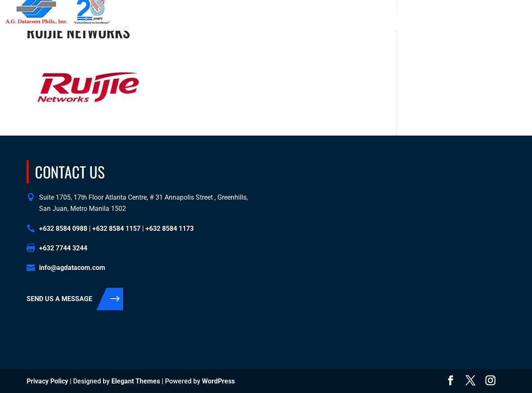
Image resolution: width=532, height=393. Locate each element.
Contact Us (388, 23)
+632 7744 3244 (63, 248)
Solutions (339, 23)
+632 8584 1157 (367, 9)
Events (458, 23)
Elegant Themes (136, 381)
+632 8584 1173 (413, 9)
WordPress (218, 381)
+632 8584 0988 (321, 9)
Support (426, 23)
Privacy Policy (47, 381)
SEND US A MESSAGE (59, 299)
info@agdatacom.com (490, 9)
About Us (301, 23)
